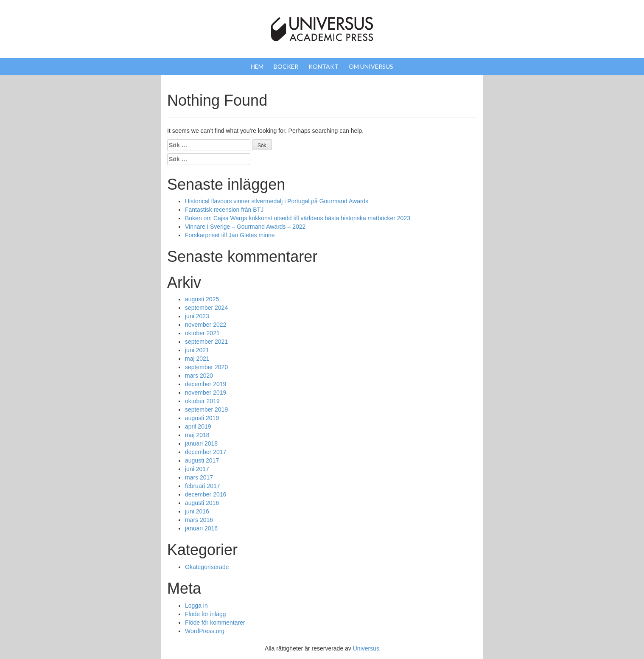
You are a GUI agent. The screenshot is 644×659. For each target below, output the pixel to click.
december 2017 (206, 452)
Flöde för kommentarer (215, 623)
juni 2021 (197, 350)
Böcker (286, 66)
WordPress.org (205, 631)
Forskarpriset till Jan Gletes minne (230, 235)
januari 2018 (201, 443)
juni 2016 (197, 511)
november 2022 (206, 325)
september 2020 (206, 367)
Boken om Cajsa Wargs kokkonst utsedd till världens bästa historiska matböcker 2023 (298, 218)
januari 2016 (201, 528)
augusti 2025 (202, 299)
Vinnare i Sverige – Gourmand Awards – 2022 (245, 227)
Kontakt (323, 66)
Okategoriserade (207, 567)
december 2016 (206, 494)
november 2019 (206, 393)
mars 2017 (199, 477)
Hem (257, 66)
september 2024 (206, 308)
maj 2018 (197, 435)
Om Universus (371, 66)
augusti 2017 (202, 460)
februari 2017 (203, 486)
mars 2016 (199, 520)
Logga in (196, 606)
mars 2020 (199, 376)
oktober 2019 (202, 401)
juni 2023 (197, 316)
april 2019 (198, 426)
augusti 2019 (202, 418)
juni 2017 (197, 469)
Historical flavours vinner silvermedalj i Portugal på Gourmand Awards (277, 201)
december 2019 (206, 384)
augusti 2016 (202, 503)
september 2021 (206, 342)
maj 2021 (197, 359)
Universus (366, 648)
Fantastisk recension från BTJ (224, 210)
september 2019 (206, 409)
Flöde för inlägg (206, 614)
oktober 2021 (202, 333)
